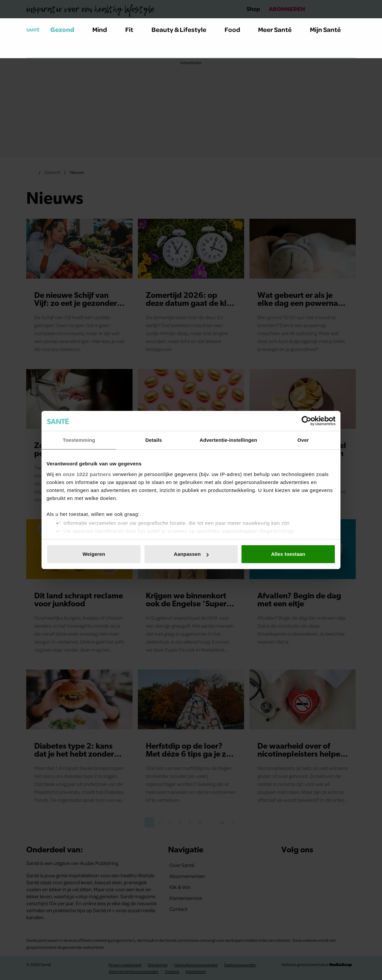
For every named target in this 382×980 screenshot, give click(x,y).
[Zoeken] (32, 50)
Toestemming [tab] (79, 440)
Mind (103, 29)
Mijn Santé (330, 29)
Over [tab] (303, 440)
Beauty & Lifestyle (183, 29)
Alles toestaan (288, 554)
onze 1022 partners (87, 474)
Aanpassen (191, 554)
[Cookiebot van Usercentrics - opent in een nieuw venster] (306, 421)
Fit (133, 29)
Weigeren (94, 554)
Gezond (66, 29)
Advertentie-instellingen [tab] (228, 440)
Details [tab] (154, 440)
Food (236, 29)
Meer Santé (279, 29)
